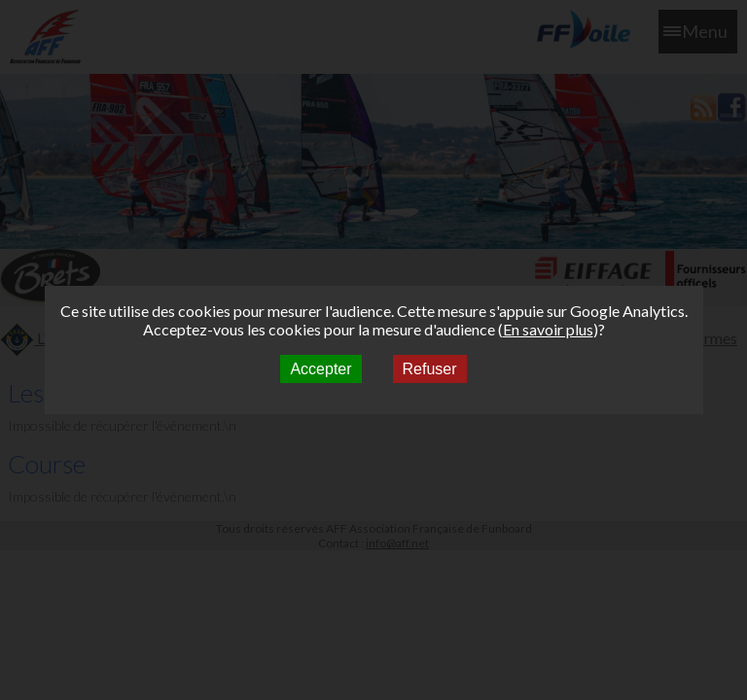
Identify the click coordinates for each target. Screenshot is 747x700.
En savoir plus (548, 329)
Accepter (320, 369)
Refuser (430, 369)
